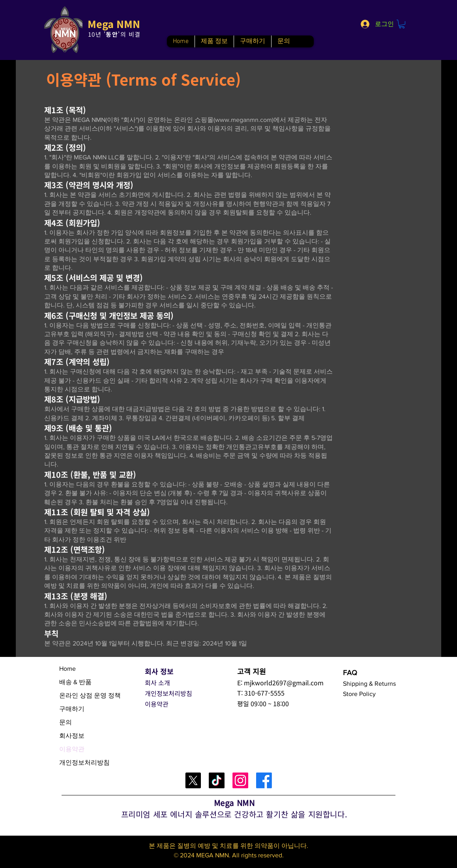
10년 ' (97, 34)
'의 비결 (129, 34)
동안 (112, 34)
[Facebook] (264, 780)
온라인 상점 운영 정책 (90, 695)
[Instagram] (240, 780)
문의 (66, 722)
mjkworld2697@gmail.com (284, 683)
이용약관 (72, 749)
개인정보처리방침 (84, 762)
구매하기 (72, 709)
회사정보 (72, 736)
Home (67, 669)
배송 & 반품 (75, 682)
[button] (402, 24)
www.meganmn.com (243, 120)
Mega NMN (114, 24)
